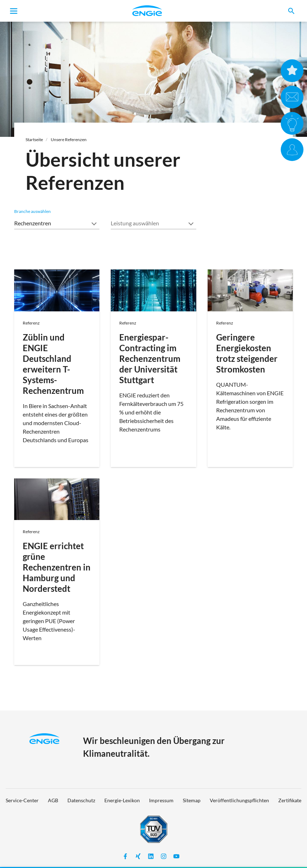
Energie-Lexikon (122, 800)
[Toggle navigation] (14, 11)
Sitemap (192, 800)
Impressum (161, 800)
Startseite (34, 140)
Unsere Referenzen (69, 140)
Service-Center (22, 800)
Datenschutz (81, 800)
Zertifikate (290, 800)
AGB (53, 800)
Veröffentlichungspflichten (239, 800)
